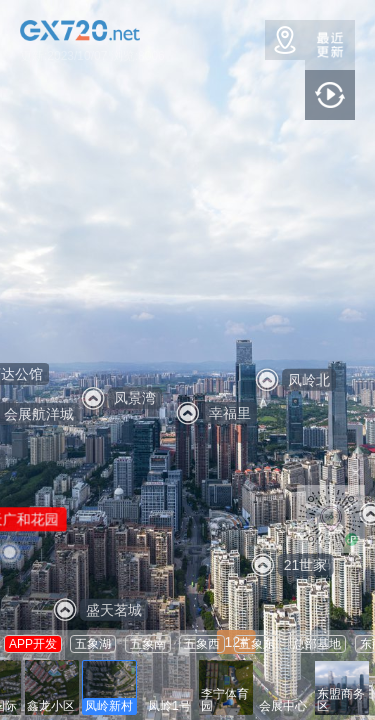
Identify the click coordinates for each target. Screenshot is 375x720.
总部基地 (317, 644)
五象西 (202, 644)
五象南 (148, 644)
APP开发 (33, 644)
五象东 (257, 644)
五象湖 (93, 644)
